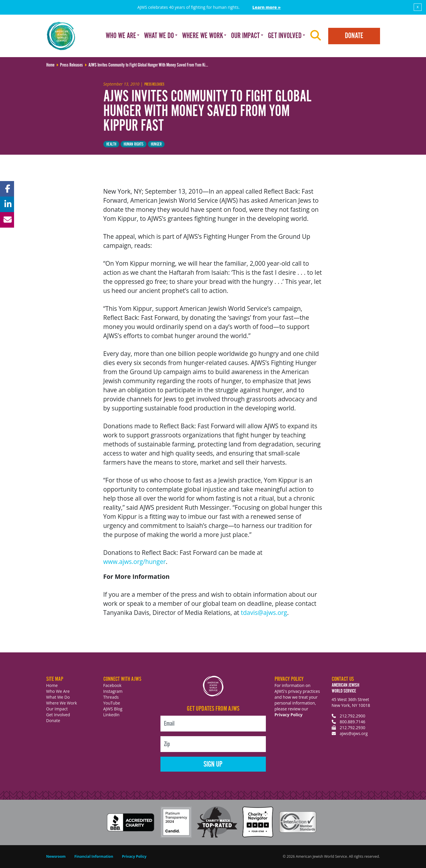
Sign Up (213, 764)
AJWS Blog (113, 709)
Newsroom (56, 856)
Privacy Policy (289, 715)
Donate (354, 36)
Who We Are (58, 691)
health (111, 144)
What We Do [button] (159, 36)
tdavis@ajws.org (264, 613)
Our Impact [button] (245, 36)
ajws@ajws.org (354, 733)
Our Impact (57, 709)
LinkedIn (112, 715)
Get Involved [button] (285, 36)
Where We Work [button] (203, 36)
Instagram (113, 691)
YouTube (112, 703)
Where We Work (62, 703)
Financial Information (94, 856)
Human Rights (134, 144)
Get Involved (58, 715)
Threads (111, 697)
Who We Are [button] (121, 36)
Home (52, 685)
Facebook (112, 685)
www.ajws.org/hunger (135, 562)
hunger (156, 144)
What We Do (58, 697)
